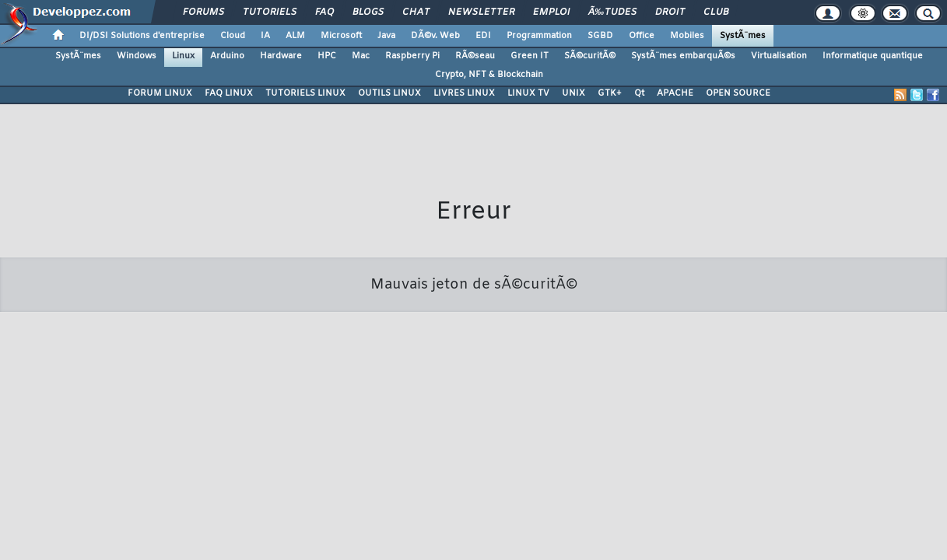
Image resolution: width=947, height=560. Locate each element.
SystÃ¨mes (743, 36)
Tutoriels (270, 12)
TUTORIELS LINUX (305, 93)
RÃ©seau (475, 56)
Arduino (227, 56)
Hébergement (500, 438)
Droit (670, 12)
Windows (137, 56)
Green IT (530, 56)
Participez (436, 438)
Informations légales (690, 438)
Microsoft (341, 36)
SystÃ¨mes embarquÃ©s (683, 56)
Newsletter (481, 12)
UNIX (573, 93)
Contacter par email (587, 417)
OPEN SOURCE (738, 93)
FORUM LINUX (160, 93)
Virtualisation (779, 56)
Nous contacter (247, 438)
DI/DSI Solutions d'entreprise (142, 36)
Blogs (368, 12)
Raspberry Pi (412, 56)
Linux (183, 56)
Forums (203, 12)
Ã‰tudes (612, 12)
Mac (361, 56)
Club (716, 12)
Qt (639, 93)
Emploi (551, 12)
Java (386, 36)
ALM (295, 36)
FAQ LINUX (229, 93)
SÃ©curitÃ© (590, 56)
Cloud (233, 36)
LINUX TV (528, 93)
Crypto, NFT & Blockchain (489, 75)
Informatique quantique (873, 56)
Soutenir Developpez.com (347, 438)
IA (265, 36)
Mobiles (687, 36)
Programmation (539, 36)
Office (642, 36)
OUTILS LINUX (389, 93)
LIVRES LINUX (464, 93)
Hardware (281, 56)
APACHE (675, 93)
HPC (327, 56)
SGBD (600, 36)
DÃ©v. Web (435, 36)
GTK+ (610, 93)
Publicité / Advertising (588, 438)
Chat (416, 12)
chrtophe (521, 417)
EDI (483, 36)
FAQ (324, 12)
